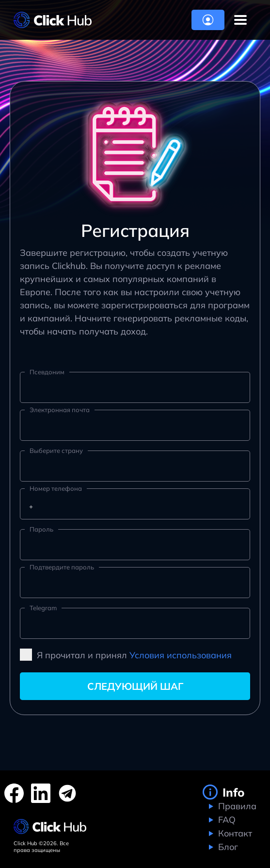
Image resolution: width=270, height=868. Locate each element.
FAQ (226, 820)
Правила (236, 806)
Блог (227, 847)
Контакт (234, 833)
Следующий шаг (135, 686)
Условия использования (181, 655)
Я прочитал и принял (126, 655)
